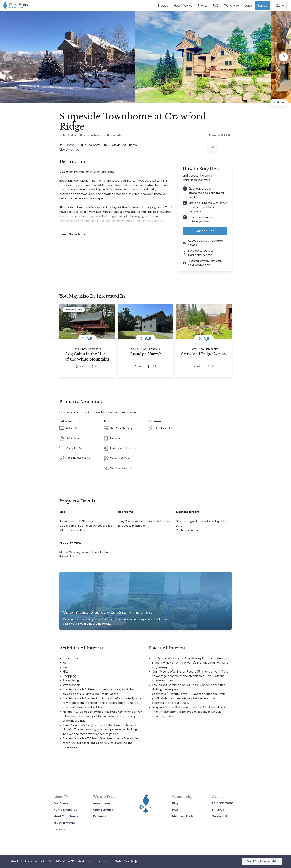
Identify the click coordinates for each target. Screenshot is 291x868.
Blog (175, 803)
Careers (59, 829)
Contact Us (220, 816)
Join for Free (205, 231)
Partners (99, 816)
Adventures (102, 803)
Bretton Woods (112, 135)
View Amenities (69, 149)
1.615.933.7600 (223, 803)
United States (68, 135)
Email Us (218, 810)
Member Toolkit (184, 816)
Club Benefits (103, 810)
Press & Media (64, 823)
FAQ (175, 810)
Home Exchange (65, 810)
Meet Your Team (66, 816)
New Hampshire (90, 135)
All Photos (279, 102)
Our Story (61, 803)
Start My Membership (262, 861)
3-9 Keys (69, 145)
